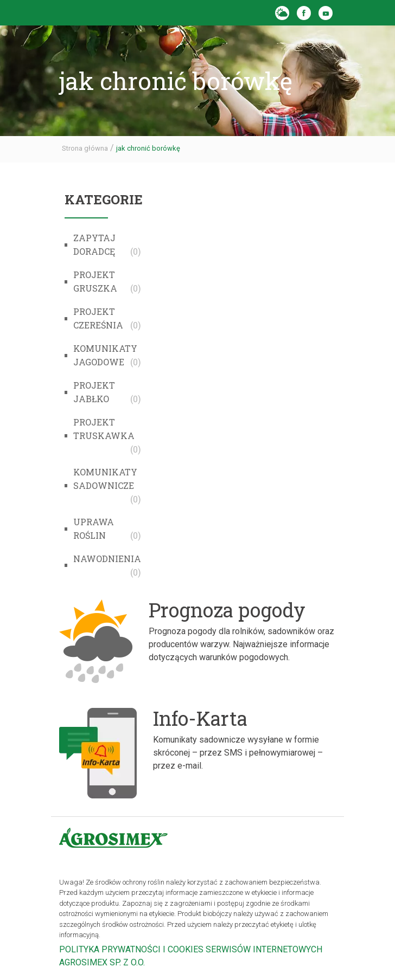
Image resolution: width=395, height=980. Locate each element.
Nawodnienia (107, 559)
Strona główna (85, 148)
